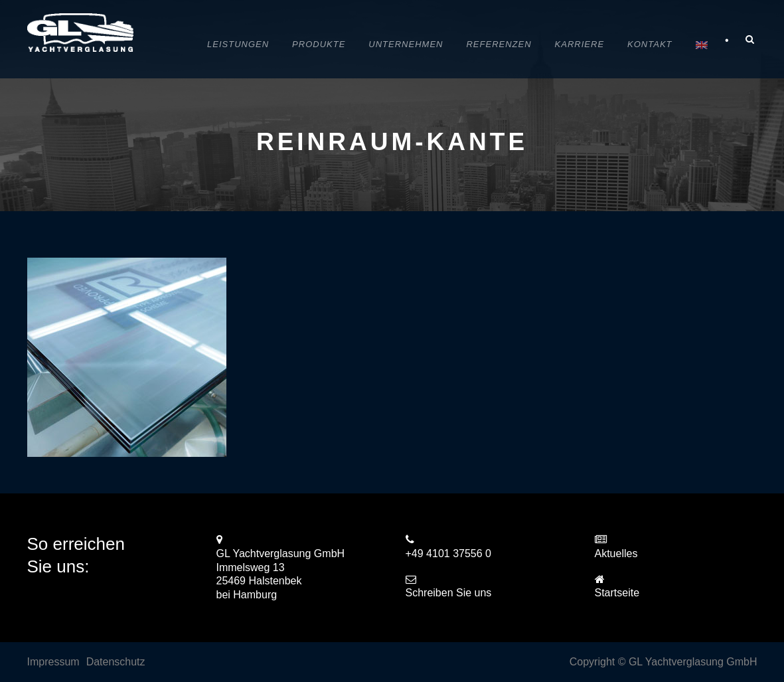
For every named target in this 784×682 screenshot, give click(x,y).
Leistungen (238, 44)
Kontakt (650, 44)
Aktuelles (616, 554)
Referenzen (499, 44)
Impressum (53, 662)
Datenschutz (116, 662)
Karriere (580, 44)
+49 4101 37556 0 (448, 554)
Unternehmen (406, 44)
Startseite (617, 593)
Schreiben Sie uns (449, 593)
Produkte (319, 44)
